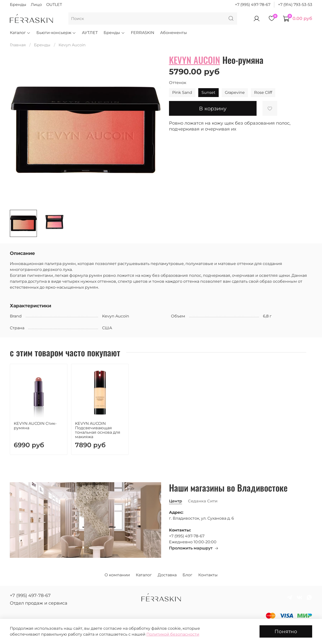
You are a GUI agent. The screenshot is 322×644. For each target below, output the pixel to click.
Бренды (18, 5)
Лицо (36, 5)
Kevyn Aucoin (72, 45)
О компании (117, 575)
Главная (18, 45)
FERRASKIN (143, 33)
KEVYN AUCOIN (195, 60)
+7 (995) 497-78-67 (253, 5)
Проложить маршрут (194, 548)
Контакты (208, 575)
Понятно (286, 631)
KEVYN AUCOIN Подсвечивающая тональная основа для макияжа (98, 430)
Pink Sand (182, 92)
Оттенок (178, 83)
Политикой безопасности (173, 634)
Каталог (20, 33)
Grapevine (235, 92)
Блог (187, 575)
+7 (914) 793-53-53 (295, 5)
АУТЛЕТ (90, 33)
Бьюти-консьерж (56, 33)
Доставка (167, 575)
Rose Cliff (263, 92)
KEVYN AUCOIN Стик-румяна (35, 425)
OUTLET (54, 5)
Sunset (208, 92)
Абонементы (174, 33)
